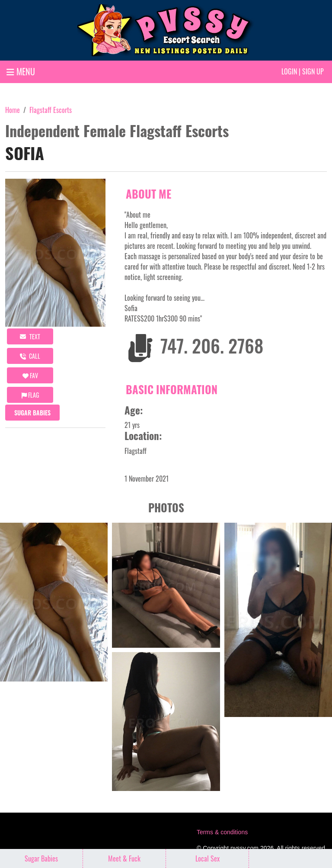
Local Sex (207, 858)
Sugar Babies (32, 413)
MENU (21, 71)
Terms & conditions (222, 832)
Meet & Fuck (124, 858)
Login (289, 71)
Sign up (313, 71)
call (30, 356)
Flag (30, 395)
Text (30, 336)
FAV (30, 375)
